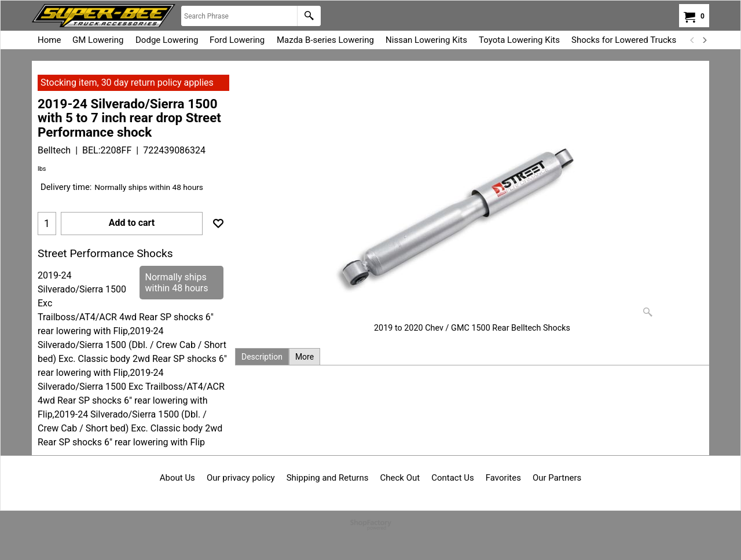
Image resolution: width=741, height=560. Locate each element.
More (305, 357)
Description (262, 357)
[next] (704, 40)
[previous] (692, 40)
